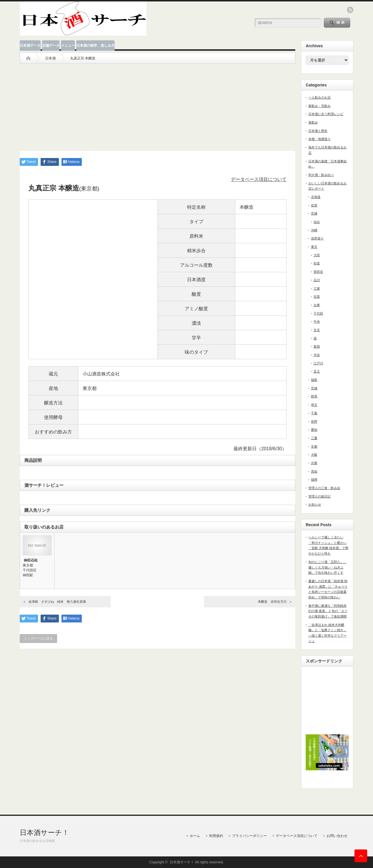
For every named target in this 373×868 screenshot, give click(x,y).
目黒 (317, 297)
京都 (314, 446)
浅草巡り (317, 238)
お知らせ (315, 504)
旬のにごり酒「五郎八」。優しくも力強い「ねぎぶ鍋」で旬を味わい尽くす (327, 567)
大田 (317, 255)
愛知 (314, 430)
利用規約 (216, 836)
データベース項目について (259, 179)
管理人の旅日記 (319, 496)
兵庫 (314, 463)
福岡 (314, 480)
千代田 (318, 313)
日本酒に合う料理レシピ (326, 114)
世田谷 (318, 272)
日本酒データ (30, 46)
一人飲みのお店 (319, 97)
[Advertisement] (157, 104)
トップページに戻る (38, 638)
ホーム (195, 836)
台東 (317, 305)
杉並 (317, 263)
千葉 (314, 413)
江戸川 (318, 363)
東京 (314, 247)
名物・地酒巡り (319, 139)
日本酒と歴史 (318, 131)
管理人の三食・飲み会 (324, 488)
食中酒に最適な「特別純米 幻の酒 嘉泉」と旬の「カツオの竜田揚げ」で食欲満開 (328, 611)
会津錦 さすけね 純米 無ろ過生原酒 (57, 602)
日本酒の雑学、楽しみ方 (95, 46)
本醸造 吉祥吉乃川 (272, 602)
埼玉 (314, 405)
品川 (317, 280)
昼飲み (313, 122)
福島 (314, 380)
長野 (314, 422)
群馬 (314, 396)
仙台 (317, 222)
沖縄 (314, 230)
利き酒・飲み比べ (321, 175)
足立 (317, 371)
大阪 (314, 455)
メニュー (68, 46)
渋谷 (317, 355)
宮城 (314, 213)
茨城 (314, 388)
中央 (317, 322)
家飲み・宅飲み (319, 106)
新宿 (317, 346)
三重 (314, 438)
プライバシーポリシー (249, 836)
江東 (317, 288)
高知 (314, 471)
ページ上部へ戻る (361, 856)
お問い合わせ (337, 836)
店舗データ (51, 46)
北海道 (316, 197)
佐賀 (314, 205)
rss (350, 10)
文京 (317, 330)
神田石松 (31, 560)
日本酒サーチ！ (44, 832)
